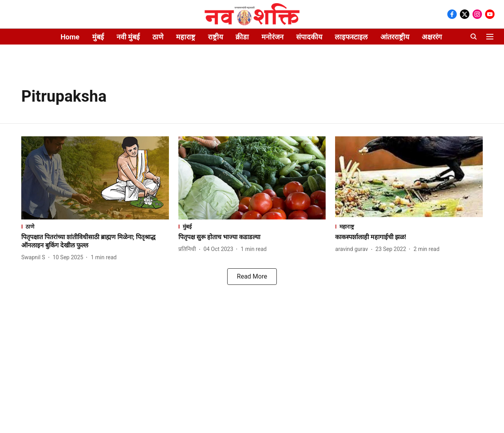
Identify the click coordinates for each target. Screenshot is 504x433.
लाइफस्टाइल (351, 37)
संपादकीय (309, 37)
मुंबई (98, 37)
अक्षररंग (432, 37)
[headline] (95, 242)
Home (70, 37)
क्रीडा (242, 37)
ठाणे (158, 37)
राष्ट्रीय (215, 37)
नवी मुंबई (128, 37)
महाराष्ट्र (186, 37)
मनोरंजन (272, 37)
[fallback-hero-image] (95, 178)
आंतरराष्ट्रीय (395, 37)
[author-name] (35, 257)
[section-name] (95, 226)
